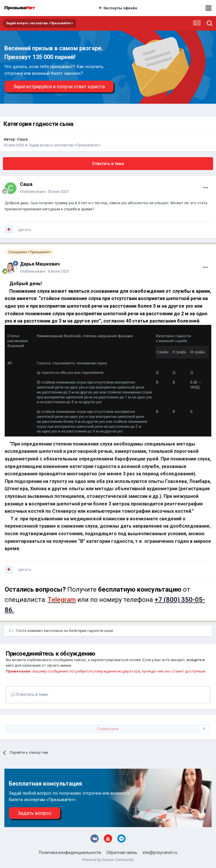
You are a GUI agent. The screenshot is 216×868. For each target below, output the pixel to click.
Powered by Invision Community (108, 860)
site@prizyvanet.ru (160, 853)
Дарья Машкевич (40, 264)
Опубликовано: (44, 192)
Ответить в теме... (31, 694)
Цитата (25, 230)
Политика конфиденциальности (70, 853)
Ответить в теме (108, 164)
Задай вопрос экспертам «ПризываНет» (65, 145)
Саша (22, 139)
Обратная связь (122, 853)
